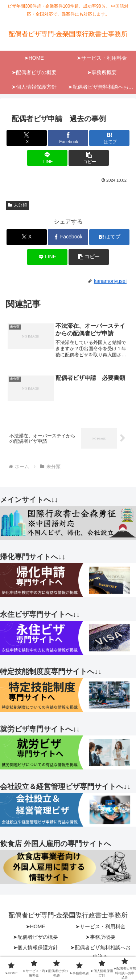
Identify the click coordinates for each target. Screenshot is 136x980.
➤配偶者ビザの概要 (36, 937)
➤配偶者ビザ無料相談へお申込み (100, 952)
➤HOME (36, 926)
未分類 (17, 205)
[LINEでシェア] (47, 158)
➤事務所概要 (100, 937)
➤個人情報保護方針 (36, 947)
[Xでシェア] (27, 138)
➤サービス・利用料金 (100, 926)
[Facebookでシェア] (68, 138)
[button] (89, 158)
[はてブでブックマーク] (109, 138)
